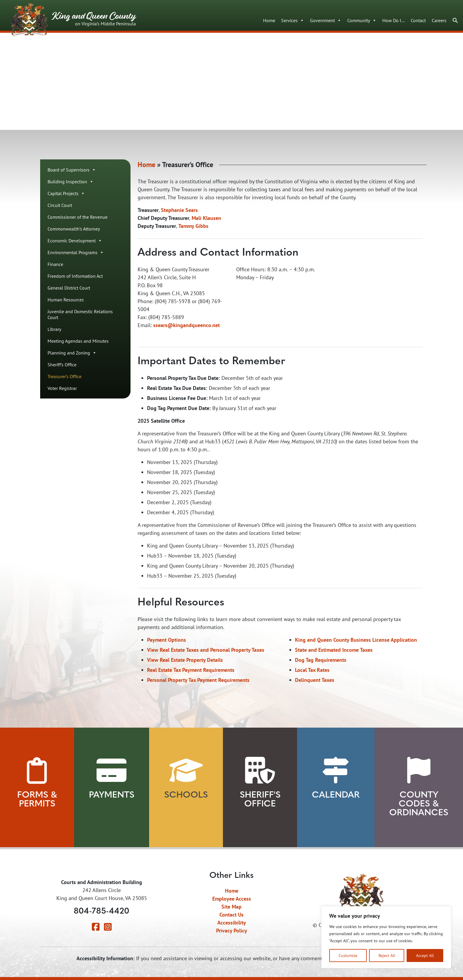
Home (269, 20)
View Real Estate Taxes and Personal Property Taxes (206, 650)
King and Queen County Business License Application (356, 640)
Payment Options (167, 640)
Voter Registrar (62, 389)
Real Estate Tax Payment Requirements (191, 671)
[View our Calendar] (336, 770)
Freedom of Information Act (75, 277)
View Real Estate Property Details (185, 660)
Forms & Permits (37, 800)
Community (362, 20)
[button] (455, 20)
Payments (112, 795)
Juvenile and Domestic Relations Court (80, 315)
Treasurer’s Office (65, 377)
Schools (186, 795)
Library (54, 330)
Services (293, 20)
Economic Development (75, 241)
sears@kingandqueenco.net (188, 326)
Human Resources (66, 300)
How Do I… (394, 20)
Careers (439, 20)
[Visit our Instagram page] (108, 928)
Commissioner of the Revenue (78, 218)
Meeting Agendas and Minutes (78, 342)
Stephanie (172, 211)
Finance (55, 265)
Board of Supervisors (72, 170)
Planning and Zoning (72, 353)
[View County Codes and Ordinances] (419, 770)
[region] (386, 937)
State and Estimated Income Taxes (334, 650)
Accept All (425, 955)
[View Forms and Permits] (37, 770)
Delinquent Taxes (315, 681)
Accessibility (232, 923)
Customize (348, 955)
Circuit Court (60, 206)
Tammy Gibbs (193, 227)
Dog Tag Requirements (321, 660)
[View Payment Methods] (112, 770)
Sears (192, 211)
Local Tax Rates (312, 671)
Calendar (336, 795)
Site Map (231, 907)
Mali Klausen (206, 219)
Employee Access (232, 899)
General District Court (69, 288)
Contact (418, 20)
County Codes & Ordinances (419, 804)
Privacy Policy (232, 931)
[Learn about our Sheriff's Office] (260, 770)
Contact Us (231, 915)
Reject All (387, 955)
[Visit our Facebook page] (96, 928)
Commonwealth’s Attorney (74, 229)
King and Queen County (73, 18)
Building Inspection (71, 182)
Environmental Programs (76, 253)
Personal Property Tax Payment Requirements (198, 681)
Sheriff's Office (62, 365)
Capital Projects (66, 194)
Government (326, 20)
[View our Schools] (186, 770)
